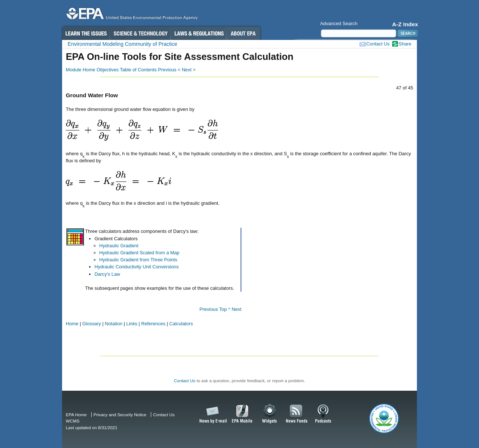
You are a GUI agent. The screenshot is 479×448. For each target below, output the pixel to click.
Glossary (92, 324)
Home (72, 324)
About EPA (244, 33)
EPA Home (76, 415)
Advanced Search (339, 23)
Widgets (270, 414)
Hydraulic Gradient (119, 246)
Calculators (181, 324)
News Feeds (297, 414)
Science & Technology (140, 33)
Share (405, 44)
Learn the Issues (86, 33)
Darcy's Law (107, 274)
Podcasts (323, 414)
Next (237, 309)
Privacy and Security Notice (120, 415)
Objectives (108, 70)
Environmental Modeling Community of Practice (123, 44)
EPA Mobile (242, 414)
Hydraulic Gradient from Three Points (138, 260)
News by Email (212, 414)
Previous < (169, 70)
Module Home (81, 70)
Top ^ (225, 309)
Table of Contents (138, 70)
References (153, 324)
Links (132, 324)
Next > (189, 70)
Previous (209, 309)
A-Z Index (405, 24)
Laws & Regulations (199, 33)
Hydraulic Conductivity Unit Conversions (137, 267)
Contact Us (378, 44)
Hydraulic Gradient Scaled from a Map (140, 253)
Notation (114, 324)
